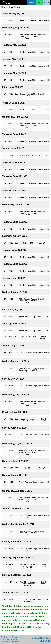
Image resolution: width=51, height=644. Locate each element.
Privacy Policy (10, 640)
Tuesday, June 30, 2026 (14, 278)
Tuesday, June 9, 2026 (14, 162)
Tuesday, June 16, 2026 (14, 190)
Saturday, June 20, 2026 (14, 236)
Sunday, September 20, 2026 (17, 542)
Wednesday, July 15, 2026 (15, 361)
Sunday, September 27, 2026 (17, 575)
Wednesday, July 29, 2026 (15, 395)
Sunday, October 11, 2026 (15, 592)
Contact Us (17, 637)
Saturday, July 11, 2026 (14, 324)
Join (39, 2)
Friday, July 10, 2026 (13, 310)
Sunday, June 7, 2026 (13, 148)
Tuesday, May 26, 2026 (14, 59)
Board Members (11, 642)
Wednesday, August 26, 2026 (17, 491)
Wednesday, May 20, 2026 (15, 27)
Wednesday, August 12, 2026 (17, 444)
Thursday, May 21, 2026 (14, 45)
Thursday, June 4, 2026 (14, 134)
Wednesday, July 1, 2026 (15, 292)
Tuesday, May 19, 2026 (14, 13)
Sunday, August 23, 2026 (15, 475)
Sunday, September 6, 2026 (16, 508)
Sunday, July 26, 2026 (13, 379)
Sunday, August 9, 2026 (14, 428)
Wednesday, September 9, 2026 (18, 524)
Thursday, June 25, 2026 (15, 264)
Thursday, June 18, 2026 (15, 222)
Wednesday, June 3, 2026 (15, 117)
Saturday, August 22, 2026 (16, 461)
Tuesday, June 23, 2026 (14, 250)
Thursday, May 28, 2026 (14, 73)
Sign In (32, 2)
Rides (47, 2)
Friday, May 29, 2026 (13, 87)
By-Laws (5, 637)
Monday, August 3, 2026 (14, 412)
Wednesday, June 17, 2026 (16, 204)
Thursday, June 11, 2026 (15, 176)
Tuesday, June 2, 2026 (14, 103)
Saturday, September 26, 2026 (18, 557)
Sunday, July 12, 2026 (13, 345)
